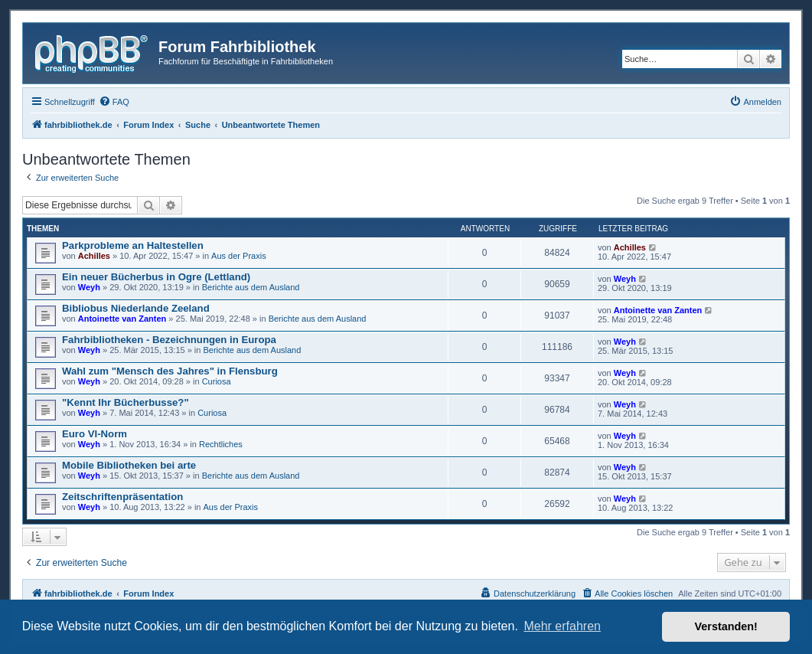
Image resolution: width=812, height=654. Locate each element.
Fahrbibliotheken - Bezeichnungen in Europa (169, 340)
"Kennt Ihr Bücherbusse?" (126, 402)
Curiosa (217, 381)
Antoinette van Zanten (122, 319)
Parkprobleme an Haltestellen (133, 245)
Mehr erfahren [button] (562, 626)
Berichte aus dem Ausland (251, 287)
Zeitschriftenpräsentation (122, 497)
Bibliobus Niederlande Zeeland (136, 308)
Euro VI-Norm (95, 434)
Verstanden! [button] (726, 626)
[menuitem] (114, 102)
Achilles (94, 256)
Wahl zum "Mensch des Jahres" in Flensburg (170, 371)
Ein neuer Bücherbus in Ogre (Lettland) (156, 277)
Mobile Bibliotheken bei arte (129, 465)
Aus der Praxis (239, 256)
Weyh (89, 287)
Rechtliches (221, 444)
